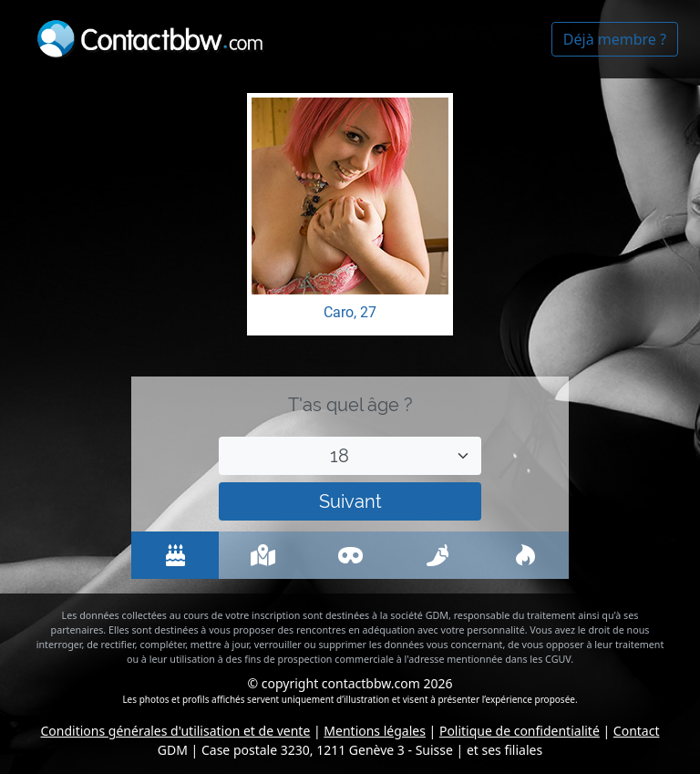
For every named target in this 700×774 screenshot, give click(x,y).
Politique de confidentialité (520, 731)
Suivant (350, 501)
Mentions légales (375, 731)
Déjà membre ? (615, 39)
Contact (637, 731)
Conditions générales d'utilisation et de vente (176, 731)
